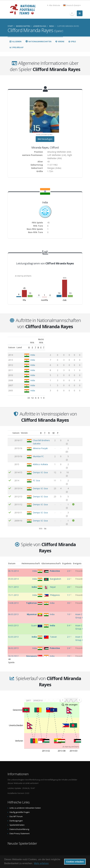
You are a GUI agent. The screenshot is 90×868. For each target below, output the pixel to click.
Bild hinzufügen (45, 139)
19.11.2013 (13, 584)
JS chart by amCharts (23, 276)
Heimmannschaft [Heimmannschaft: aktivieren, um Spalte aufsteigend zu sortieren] (33, 560)
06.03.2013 (13, 611)
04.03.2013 (13, 622)
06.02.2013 (13, 645)
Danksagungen (16, 814)
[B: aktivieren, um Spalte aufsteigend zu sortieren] (49, 344)
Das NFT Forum (16, 810)
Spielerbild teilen (17, 819)
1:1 (69, 592)
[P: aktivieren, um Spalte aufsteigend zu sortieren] (80, 430)
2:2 (69, 576)
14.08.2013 (13, 600)
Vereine (60, 42)
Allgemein (15, 42)
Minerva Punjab (36, 442)
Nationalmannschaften (38, 42)
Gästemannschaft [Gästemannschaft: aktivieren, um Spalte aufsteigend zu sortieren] (53, 560)
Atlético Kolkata (36, 455)
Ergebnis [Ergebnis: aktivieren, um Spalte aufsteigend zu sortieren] (69, 560)
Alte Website (54, 5)
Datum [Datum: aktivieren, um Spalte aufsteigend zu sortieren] (12, 560)
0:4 (69, 622)
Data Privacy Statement (20, 827)
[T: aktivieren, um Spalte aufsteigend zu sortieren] (61, 344)
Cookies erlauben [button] (75, 862)
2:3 (69, 568)
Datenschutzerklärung (19, 823)
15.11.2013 (13, 592)
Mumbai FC (34, 450)
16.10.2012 (13, 653)
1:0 (69, 611)
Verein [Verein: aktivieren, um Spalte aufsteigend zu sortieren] (25, 430)
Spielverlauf (17, 47)
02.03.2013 (13, 634)
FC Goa (32, 465)
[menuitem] (71, 694)
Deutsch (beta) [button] (72, 5)
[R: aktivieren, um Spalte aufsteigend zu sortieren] (69, 430)
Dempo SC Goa (36, 460)
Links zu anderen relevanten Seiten (25, 801)
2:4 (69, 645)
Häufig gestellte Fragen (20, 806)
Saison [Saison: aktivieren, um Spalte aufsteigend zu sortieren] (12, 344)
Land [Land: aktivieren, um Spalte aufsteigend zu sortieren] (26, 344)
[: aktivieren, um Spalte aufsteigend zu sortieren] (10, 430)
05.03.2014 (13, 576)
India (32, 352)
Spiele (72, 42)
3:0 (69, 600)
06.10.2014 (13, 568)
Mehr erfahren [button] (41, 863)
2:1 (69, 634)
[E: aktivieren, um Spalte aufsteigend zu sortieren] (55, 344)
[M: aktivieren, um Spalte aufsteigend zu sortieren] (76, 430)
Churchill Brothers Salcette (41, 437)
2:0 (69, 584)
